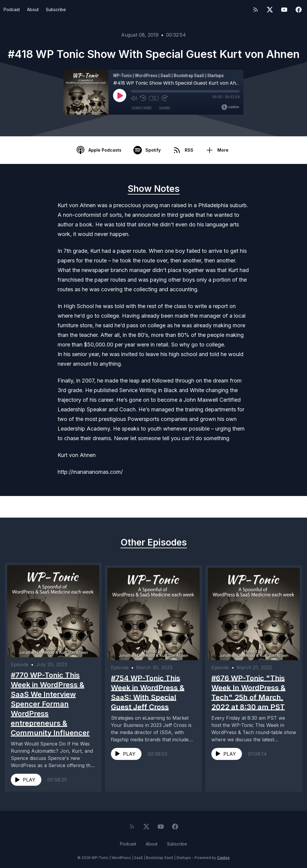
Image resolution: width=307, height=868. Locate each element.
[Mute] (134, 98)
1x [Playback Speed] (154, 98)
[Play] (120, 95)
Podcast (12, 9)
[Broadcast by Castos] (230, 107)
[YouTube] (284, 10)
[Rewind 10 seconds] (143, 98)
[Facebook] (299, 10)
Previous (35, 507)
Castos (223, 856)
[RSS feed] (255, 10)
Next (277, 507)
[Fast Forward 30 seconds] (165, 98)
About (33, 9)
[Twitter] (270, 10)
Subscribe (56, 9)
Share (165, 108)
